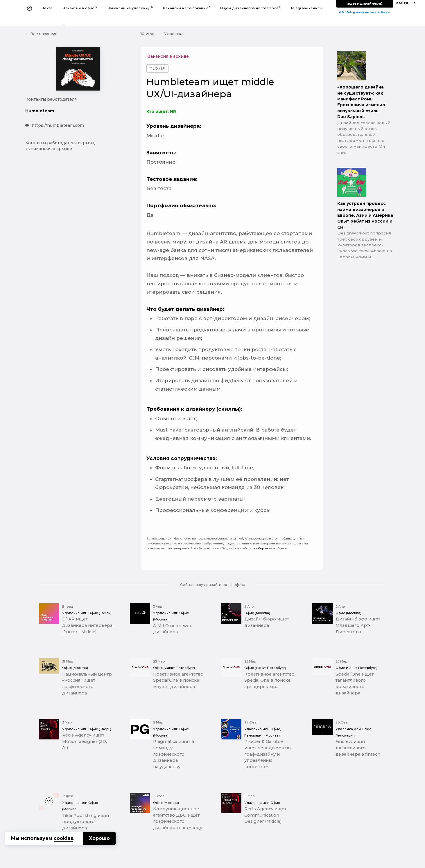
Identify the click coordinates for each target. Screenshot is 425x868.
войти (402, 3)
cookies (63, 838)
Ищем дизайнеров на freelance (250, 8)
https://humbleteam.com (55, 125)
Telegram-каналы (306, 8)
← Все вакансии (41, 34)
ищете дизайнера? (365, 3)
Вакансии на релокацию (186, 8)
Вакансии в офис (80, 8)
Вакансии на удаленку (130, 8)
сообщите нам (264, 548)
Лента (47, 8)
